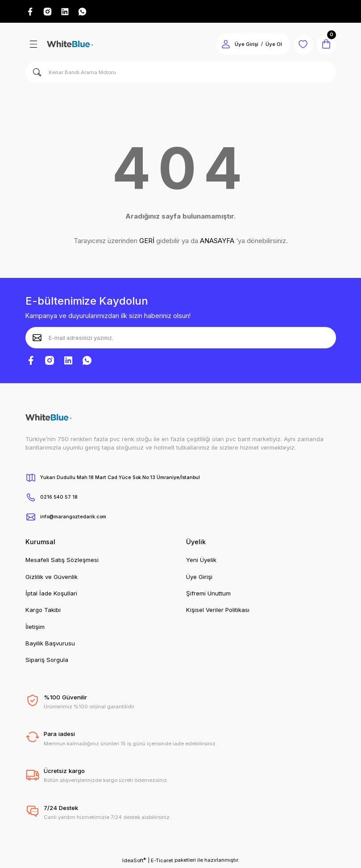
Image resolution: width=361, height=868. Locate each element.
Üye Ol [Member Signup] (269, 45)
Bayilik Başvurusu (50, 645)
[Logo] (70, 45)
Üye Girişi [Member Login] (242, 45)
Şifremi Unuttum (208, 595)
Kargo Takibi (43, 611)
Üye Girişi (199, 578)
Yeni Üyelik (201, 561)
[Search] (181, 74)
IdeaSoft (134, 862)
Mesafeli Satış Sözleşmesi (62, 561)
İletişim (35, 628)
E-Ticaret (162, 862)
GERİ (147, 242)
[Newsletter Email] (181, 339)
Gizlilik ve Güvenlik (52, 578)
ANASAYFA (217, 242)
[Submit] (37, 339)
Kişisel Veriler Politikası (218, 611)
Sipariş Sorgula (47, 661)
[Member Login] (221, 45)
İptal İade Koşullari (51, 595)
